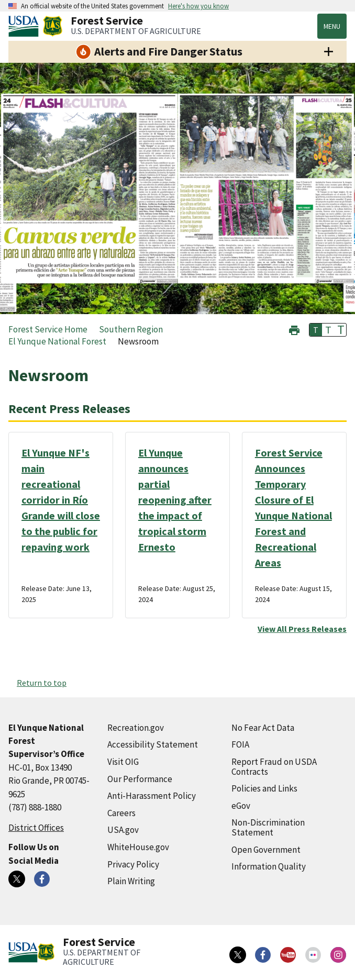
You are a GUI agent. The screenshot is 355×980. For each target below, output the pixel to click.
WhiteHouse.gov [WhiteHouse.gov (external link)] (138, 847)
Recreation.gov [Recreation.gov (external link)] (136, 728)
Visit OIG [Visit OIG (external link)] (123, 762)
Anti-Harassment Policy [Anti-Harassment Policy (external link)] (152, 796)
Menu (332, 26)
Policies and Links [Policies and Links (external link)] (264, 788)
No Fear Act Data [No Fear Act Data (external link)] (263, 728)
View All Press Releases (302, 629)
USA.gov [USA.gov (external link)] (123, 830)
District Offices (36, 828)
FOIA (240, 744)
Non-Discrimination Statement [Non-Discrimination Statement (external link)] (268, 827)
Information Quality (269, 866)
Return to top (42, 683)
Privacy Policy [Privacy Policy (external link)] (133, 864)
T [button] (316, 330)
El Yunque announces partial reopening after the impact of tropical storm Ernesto (175, 500)
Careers (121, 813)
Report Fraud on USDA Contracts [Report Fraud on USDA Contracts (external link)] (274, 767)
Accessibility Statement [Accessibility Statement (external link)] (153, 744)
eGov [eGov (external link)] (241, 806)
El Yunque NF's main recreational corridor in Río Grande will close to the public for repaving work (61, 500)
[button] (294, 329)
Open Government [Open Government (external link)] (266, 850)
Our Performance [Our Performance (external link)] (140, 779)
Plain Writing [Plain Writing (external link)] (131, 881)
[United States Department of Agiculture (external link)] (26, 26)
